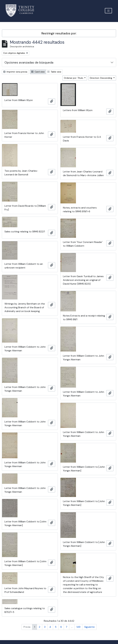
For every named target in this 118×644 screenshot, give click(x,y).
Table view (54, 72)
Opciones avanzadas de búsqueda (29, 62)
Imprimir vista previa (15, 72)
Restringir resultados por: (59, 33)
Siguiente (89, 627)
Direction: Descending (101, 78)
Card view (38, 72)
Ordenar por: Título (74, 78)
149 (78, 627)
